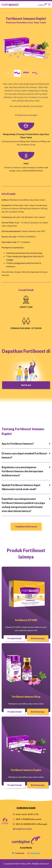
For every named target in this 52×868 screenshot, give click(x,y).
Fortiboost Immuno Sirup (26, 697)
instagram (34, 853)
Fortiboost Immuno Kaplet (26, 770)
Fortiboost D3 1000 (26, 620)
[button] (8, 73)
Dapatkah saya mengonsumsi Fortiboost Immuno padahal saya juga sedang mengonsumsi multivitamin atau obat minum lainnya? (23, 505)
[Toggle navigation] (44, 4)
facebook (18, 853)
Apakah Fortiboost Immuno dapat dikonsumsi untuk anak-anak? (21, 487)
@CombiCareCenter (23, 829)
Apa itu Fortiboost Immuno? (18, 444)
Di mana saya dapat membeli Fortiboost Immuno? (24, 455)
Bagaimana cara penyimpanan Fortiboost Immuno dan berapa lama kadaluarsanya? (22, 471)
